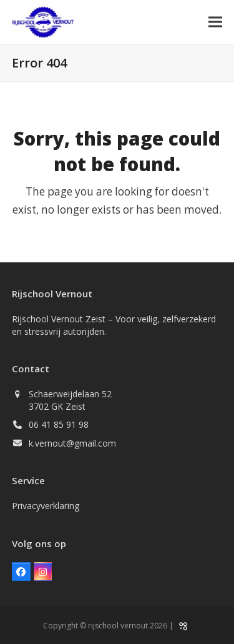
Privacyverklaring (46, 506)
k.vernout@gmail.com (72, 443)
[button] (215, 22)
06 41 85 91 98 (59, 424)
